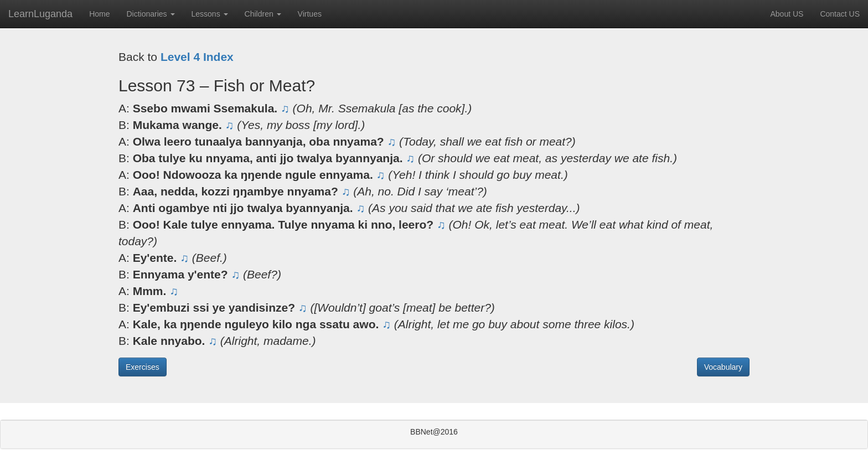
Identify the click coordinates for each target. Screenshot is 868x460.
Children (263, 14)
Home (99, 14)
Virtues (310, 14)
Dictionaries (150, 14)
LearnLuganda (40, 14)
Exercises (143, 367)
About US (787, 14)
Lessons (210, 14)
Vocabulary (723, 367)
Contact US (840, 14)
